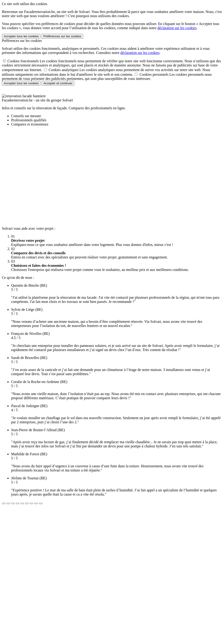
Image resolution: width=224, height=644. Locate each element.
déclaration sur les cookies (177, 28)
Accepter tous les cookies (21, 36)
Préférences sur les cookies (62, 36)
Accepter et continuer (58, 83)
